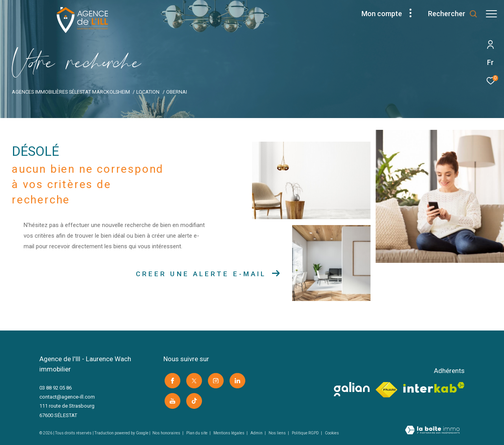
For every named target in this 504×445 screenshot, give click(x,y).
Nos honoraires (167, 433)
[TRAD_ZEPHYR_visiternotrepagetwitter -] (193, 380)
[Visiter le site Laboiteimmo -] (432, 431)
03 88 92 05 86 (56, 388)
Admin (257, 433)
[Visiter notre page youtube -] (171, 399)
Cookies (332, 433)
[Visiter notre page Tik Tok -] (193, 399)
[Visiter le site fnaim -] (386, 390)
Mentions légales (229, 433)
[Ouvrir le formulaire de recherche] (449, 14)
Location (148, 92)
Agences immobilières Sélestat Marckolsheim (71, 92)
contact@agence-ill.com (67, 397)
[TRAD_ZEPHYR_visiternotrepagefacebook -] (171, 380)
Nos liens (278, 433)
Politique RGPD (305, 433)
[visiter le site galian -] (352, 389)
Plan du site (197, 433)
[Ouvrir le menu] (491, 14)
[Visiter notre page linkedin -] (236, 380)
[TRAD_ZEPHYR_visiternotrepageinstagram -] (215, 380)
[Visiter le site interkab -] (434, 387)
